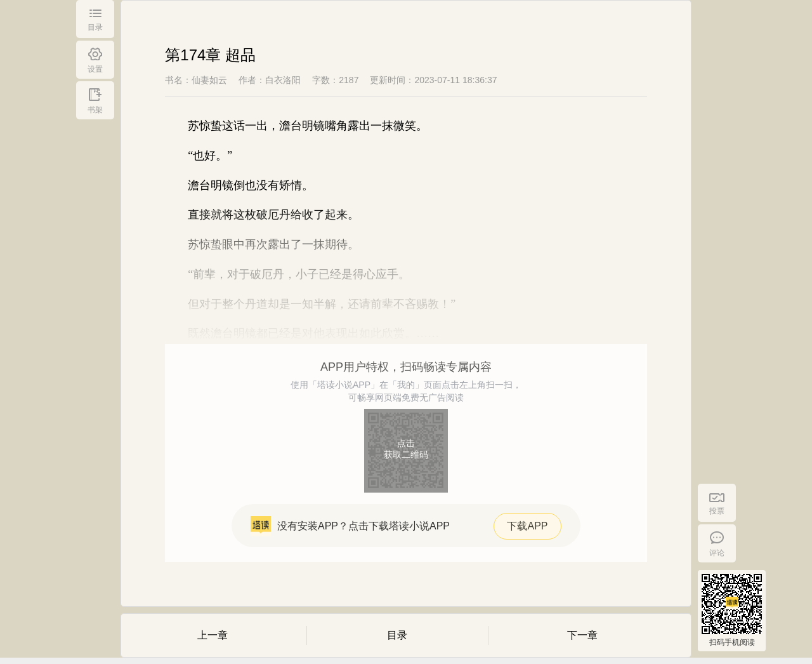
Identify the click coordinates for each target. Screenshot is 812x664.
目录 (397, 635)
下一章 (582, 635)
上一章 (213, 635)
